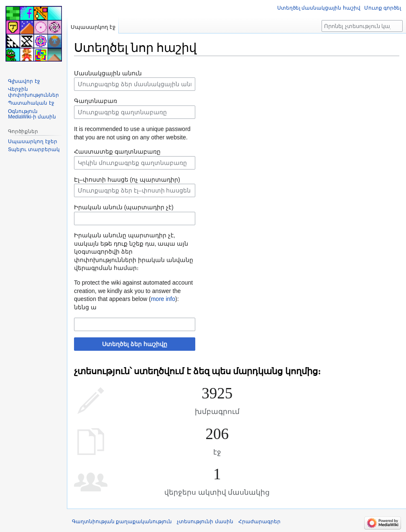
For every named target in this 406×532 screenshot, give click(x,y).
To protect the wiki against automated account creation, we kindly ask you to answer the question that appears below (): (133, 291)
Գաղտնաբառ (96, 101)
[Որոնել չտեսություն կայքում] (362, 26)
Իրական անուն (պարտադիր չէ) (124, 207)
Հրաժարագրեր (259, 522)
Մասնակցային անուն (108, 73)
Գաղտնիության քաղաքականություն (122, 522)
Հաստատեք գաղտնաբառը (117, 152)
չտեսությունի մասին (205, 522)
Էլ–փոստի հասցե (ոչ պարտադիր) (127, 180)
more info (163, 299)
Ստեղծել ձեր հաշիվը (135, 344)
